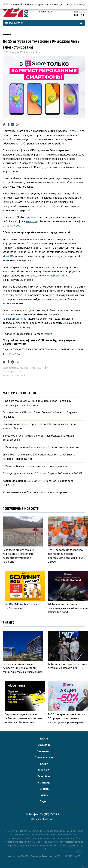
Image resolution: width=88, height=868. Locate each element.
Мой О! (8, 256)
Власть (44, 738)
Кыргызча (44, 782)
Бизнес (7, 35)
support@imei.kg (16, 319)
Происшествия (44, 757)
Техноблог (44, 776)
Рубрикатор (14, 23)
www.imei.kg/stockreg (55, 275)
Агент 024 (44, 770)
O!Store (72, 131)
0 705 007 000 (12, 225)
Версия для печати (14, 375)
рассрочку (32, 221)
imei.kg (48, 334)
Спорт (44, 764)
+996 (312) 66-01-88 (49, 814)
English (44, 789)
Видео (44, 801)
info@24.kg (47, 819)
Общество (44, 745)
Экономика (44, 751)
